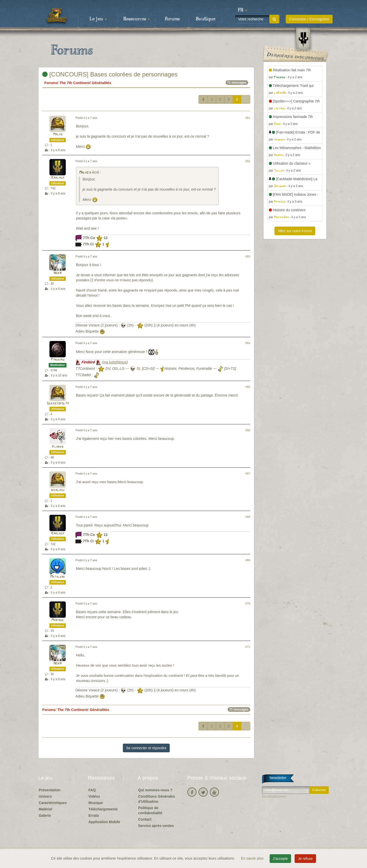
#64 (248, 343)
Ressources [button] (137, 19)
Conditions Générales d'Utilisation (157, 799)
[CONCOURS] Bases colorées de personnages (110, 74)
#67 (248, 474)
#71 (248, 647)
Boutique (206, 19)
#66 (248, 430)
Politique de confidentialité (150, 810)
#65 (248, 387)
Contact (145, 819)
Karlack (58, 178)
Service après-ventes (156, 826)
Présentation (50, 790)
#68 (248, 517)
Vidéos (94, 796)
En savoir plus (253, 858)
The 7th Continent (75, 83)
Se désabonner (274, 796)
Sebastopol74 (58, 404)
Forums (172, 19)
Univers (45, 796)
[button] (242, 10)
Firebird (58, 360)
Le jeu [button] (98, 19)
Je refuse (305, 859)
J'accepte (280, 859)
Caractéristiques (53, 803)
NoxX (58, 273)
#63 (248, 256)
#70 (248, 603)
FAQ (92, 790)
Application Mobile (104, 822)
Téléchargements (103, 809)
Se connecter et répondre (146, 748)
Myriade (58, 620)
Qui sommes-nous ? (155, 790)
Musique (96, 803)
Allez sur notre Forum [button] (295, 231)
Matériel (45, 809)
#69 (248, 560)
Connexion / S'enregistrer (309, 19)
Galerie (45, 816)
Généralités (101, 83)
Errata (94, 816)
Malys (58, 134)
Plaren (58, 447)
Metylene (58, 577)
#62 (248, 161)
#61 (248, 118)
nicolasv (58, 490)
